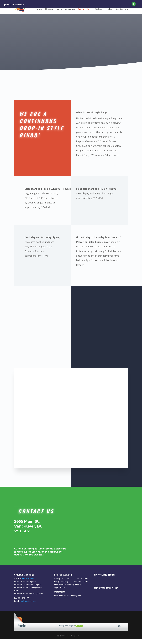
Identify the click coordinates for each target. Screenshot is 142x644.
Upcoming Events (66, 9)
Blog (110, 9)
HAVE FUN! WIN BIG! (14, 5)
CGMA (99, 9)
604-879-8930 (28, 584)
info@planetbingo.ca (28, 606)
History (49, 9)
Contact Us (122, 9)
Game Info (84, 9)
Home (39, 9)
